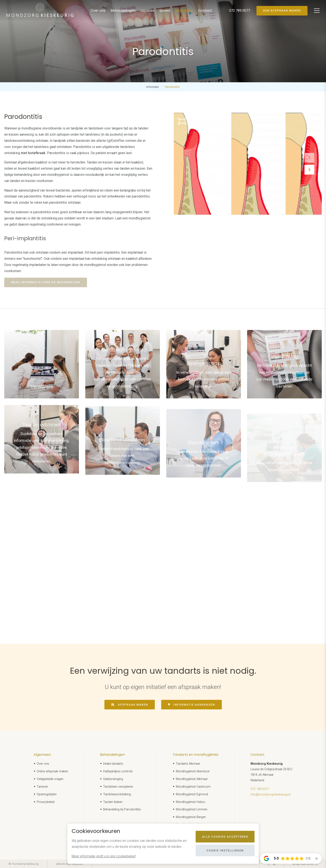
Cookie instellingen (225, 850)
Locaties (147, 11)
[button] (309, 158)
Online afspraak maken (52, 771)
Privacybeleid (46, 802)
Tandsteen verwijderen (118, 787)
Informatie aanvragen (194, 705)
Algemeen (42, 755)
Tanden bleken (113, 802)
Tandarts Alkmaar (188, 764)
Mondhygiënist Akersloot (193, 771)
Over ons (98, 11)
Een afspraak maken (282, 11)
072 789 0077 (260, 789)
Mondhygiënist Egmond (192, 794)
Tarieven (42, 787)
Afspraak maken (133, 705)
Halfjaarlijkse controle (118, 771)
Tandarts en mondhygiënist (196, 755)
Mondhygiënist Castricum (193, 787)
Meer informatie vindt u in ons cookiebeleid (104, 856)
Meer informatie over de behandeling (46, 282)
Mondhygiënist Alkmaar (192, 779)
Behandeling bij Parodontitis (122, 809)
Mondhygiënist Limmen (192, 809)
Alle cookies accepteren (225, 837)
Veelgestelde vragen (50, 779)
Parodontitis (172, 87)
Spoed (165, 11)
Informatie (184, 11)
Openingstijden (47, 794)
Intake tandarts (113, 764)
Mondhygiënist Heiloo (191, 802)
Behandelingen (123, 11)
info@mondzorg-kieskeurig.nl (270, 795)
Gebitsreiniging (113, 779)
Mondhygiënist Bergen (191, 817)
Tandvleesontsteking (117, 794)
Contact (205, 11)
